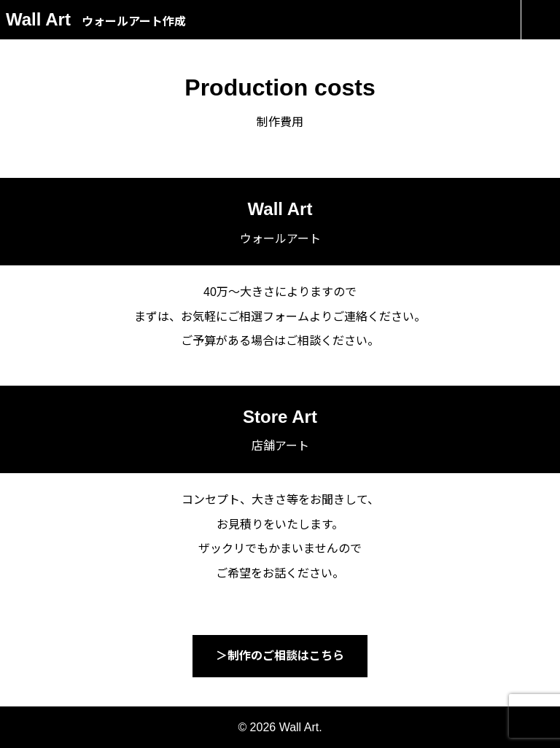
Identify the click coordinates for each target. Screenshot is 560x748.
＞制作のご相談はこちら (280, 656)
